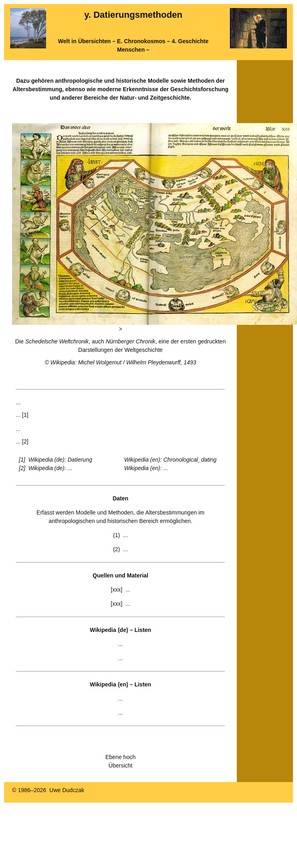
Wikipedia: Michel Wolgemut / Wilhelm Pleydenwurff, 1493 (123, 362)
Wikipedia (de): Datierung (60, 460)
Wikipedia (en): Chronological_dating (170, 460)
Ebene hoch (121, 757)
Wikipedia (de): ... (50, 468)
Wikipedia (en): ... (146, 468)
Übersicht (121, 766)
